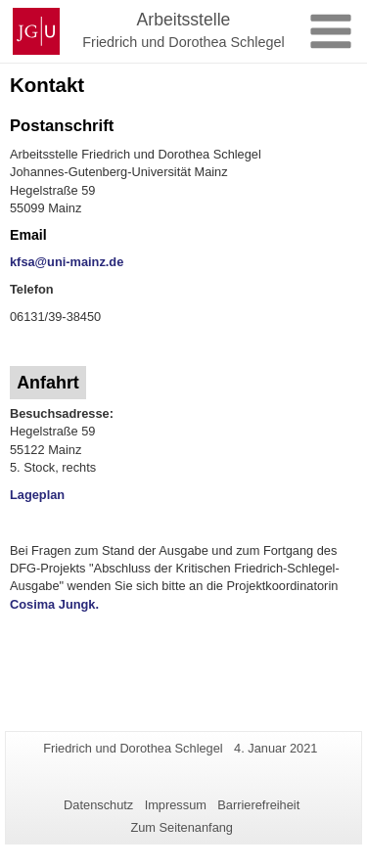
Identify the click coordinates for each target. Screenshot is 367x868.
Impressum (176, 805)
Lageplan (37, 495)
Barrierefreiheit (258, 805)
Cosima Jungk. (54, 604)
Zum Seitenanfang (182, 827)
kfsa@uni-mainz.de (67, 262)
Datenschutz (98, 805)
